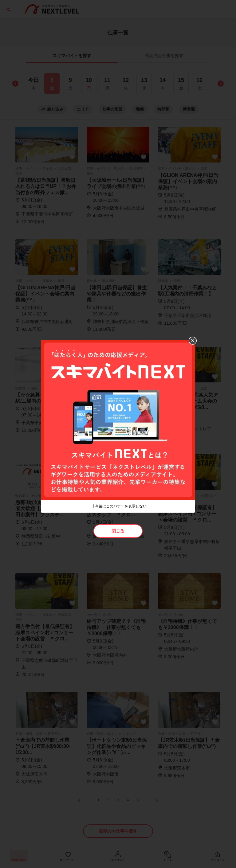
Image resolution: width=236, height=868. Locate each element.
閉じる (118, 531)
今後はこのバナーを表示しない (121, 506)
